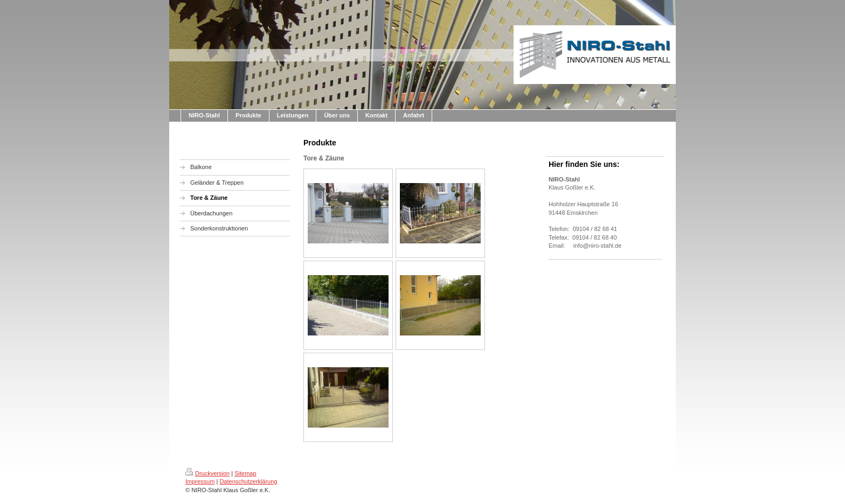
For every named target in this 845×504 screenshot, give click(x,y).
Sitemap (245, 473)
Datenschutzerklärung (248, 481)
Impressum (200, 481)
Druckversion (207, 473)
